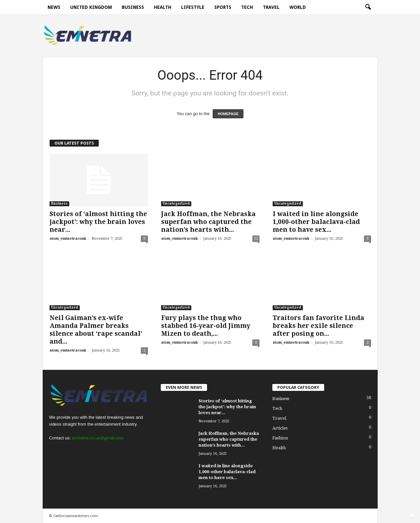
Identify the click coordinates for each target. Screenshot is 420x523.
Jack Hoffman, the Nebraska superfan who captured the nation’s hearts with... (208, 222)
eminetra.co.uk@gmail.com (98, 438)
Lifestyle (193, 7)
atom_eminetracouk (68, 239)
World (298, 7)
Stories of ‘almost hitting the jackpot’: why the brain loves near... (98, 222)
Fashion (280, 438)
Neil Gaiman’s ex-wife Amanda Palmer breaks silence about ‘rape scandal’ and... (96, 330)
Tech (247, 7)
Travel (271, 7)
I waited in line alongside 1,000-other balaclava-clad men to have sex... (316, 222)
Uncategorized (176, 203)
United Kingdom (91, 7)
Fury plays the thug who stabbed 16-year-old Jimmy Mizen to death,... (206, 326)
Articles (280, 428)
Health (163, 7)
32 (256, 239)
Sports (223, 7)
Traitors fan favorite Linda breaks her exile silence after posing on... (318, 326)
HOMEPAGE (228, 114)
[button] (368, 7)
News (54, 7)
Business (133, 7)
